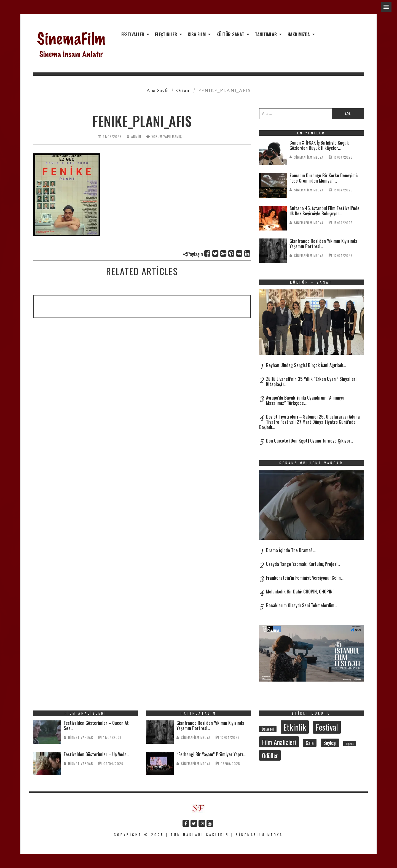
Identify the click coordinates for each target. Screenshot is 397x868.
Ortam (183, 90)
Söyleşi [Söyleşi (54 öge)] (330, 743)
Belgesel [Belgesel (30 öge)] (268, 729)
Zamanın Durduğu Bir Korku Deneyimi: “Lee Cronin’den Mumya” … (324, 178)
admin (136, 136)
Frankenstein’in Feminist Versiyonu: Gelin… (305, 578)
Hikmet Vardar (81, 737)
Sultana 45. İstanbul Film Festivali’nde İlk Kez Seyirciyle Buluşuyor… (324, 211)
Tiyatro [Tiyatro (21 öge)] (350, 744)
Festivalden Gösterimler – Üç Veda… (96, 754)
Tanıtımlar (266, 34)
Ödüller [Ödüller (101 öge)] (270, 755)
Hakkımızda (299, 34)
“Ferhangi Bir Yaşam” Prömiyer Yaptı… (211, 754)
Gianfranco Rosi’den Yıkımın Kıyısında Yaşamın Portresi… (323, 244)
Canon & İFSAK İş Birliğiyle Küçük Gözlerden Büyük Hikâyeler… (319, 145)
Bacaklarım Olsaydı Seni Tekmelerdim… (302, 605)
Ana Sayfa (158, 90)
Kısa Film (197, 34)
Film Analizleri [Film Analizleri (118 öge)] (279, 742)
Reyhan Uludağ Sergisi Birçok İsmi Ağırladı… (306, 365)
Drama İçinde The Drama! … (291, 550)
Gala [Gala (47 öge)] (310, 743)
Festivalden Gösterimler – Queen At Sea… (96, 725)
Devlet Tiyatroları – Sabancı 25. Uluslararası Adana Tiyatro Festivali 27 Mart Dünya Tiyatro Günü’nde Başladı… (309, 422)
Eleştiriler (166, 34)
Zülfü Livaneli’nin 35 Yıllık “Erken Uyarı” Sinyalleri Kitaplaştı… (311, 382)
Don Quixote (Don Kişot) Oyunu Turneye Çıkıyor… (310, 441)
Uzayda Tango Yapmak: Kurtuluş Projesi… (303, 564)
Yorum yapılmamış (167, 136)
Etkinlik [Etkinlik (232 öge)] (295, 727)
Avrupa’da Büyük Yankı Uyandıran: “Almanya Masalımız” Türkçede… (305, 400)
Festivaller (133, 34)
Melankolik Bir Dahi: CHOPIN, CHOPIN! (300, 592)
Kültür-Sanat (230, 34)
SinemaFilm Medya (309, 157)
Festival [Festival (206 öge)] (327, 727)
